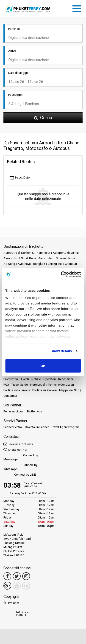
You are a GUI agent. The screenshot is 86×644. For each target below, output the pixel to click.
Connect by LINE (20, 475)
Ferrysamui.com (14, 411)
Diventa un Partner (37, 427)
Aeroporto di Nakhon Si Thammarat (27, 253)
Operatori (50, 379)
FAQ (6, 385)
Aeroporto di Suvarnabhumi (57, 258)
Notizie (36, 379)
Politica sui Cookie (44, 390)
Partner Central (13, 427)
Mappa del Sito (69, 390)
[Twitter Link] (17, 576)
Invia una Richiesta (18, 444)
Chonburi (71, 264)
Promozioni (11, 379)
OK (43, 366)
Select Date (20, 178)
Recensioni (66, 379)
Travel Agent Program (65, 427)
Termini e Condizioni (61, 385)
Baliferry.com (36, 411)
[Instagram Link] (26, 576)
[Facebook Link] (7, 576)
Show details (61, 351)
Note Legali (38, 385)
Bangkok (39, 264)
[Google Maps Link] (7, 586)
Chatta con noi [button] (15, 449)
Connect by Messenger (21, 457)
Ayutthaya (24, 264)
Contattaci (10, 396)
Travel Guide (20, 385)
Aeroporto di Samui (66, 253)
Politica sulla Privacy (17, 390)
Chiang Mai (55, 264)
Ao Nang (9, 264)
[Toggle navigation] (78, 8)
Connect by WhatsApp (20, 467)
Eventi (25, 379)
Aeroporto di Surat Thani (20, 258)
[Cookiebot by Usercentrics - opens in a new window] (61, 274)
